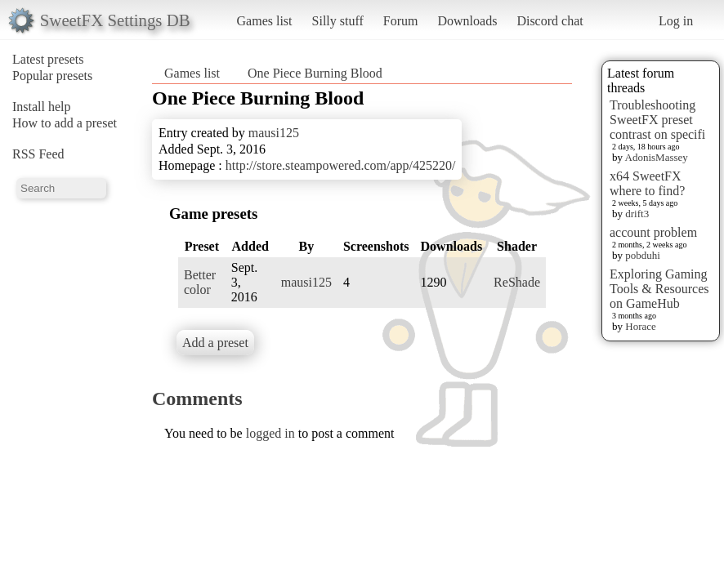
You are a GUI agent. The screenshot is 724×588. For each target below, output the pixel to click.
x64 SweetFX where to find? (647, 183)
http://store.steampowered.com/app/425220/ (341, 165)
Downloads (467, 21)
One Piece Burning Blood (315, 73)
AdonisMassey (657, 157)
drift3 (637, 214)
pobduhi (643, 255)
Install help (42, 107)
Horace (641, 326)
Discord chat (550, 21)
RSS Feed (38, 154)
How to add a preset (65, 123)
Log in (676, 21)
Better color (200, 282)
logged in (270, 433)
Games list (265, 21)
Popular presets (52, 76)
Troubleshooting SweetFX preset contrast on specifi (657, 120)
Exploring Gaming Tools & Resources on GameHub (659, 289)
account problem (653, 232)
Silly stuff (338, 21)
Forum (401, 21)
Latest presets (48, 59)
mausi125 (274, 133)
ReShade (517, 282)
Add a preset (215, 343)
